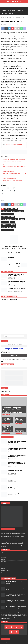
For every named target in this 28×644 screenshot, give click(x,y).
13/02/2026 (5, 424)
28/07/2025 (18, 424)
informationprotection (8, 217)
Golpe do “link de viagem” (14, 493)
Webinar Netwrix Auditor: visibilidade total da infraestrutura (7, 420)
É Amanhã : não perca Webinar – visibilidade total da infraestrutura (12, 410)
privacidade (5, 222)
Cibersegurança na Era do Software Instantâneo (17, 479)
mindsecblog (12, 25)
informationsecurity (8, 219)
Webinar (20, 8)
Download (20, 11)
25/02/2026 (5, 414)
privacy (12, 222)
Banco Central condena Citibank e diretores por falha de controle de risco (16, 283)
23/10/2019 (11, 286)
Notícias (8, 8)
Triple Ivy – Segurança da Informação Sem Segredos (19, 420)
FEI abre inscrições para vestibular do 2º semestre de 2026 (17, 456)
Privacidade (13, 360)
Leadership (4, 11)
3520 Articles (20, 246)
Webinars (5, 395)
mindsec (22, 219)
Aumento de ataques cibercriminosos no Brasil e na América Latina (17, 449)
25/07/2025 (5, 433)
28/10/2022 (11, 292)
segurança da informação (9, 225)
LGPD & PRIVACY (12, 11)
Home (2, 8)
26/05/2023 (5, 25)
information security (8, 214)
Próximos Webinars (6, 571)
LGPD (16, 219)
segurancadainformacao (9, 227)
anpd (6, 209)
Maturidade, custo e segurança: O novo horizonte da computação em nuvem (17, 464)
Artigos (14, 8)
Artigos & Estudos (7, 437)
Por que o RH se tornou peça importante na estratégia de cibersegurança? (15, 472)
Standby (3, 573)
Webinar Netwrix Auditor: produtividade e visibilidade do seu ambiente (7, 429)
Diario (3, 555)
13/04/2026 (11, 475)
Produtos (3, 568)
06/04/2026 (11, 489)
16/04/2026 (11, 444)
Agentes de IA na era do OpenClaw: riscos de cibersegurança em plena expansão (17, 441)
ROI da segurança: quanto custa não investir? (17, 487)
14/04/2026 (11, 458)
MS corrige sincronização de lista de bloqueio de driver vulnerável (17, 289)
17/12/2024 (11, 279)
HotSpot (3, 559)
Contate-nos (4, 14)
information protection (17, 211)
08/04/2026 (11, 482)
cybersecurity (13, 209)
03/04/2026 (11, 495)
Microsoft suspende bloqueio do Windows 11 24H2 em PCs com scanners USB (16, 276)
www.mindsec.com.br (8, 230)
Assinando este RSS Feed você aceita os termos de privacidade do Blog (13, 352)
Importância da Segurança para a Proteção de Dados (20, 430)
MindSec (11, 14)
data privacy (5, 211)
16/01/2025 (18, 433)
